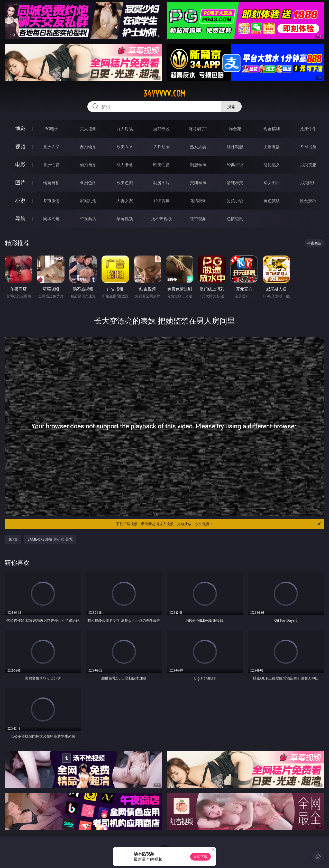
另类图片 (308, 183)
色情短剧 (235, 219)
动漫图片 (161, 183)
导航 (20, 218)
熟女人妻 (198, 147)
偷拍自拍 (88, 165)
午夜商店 (88, 219)
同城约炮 (51, 219)
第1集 (13, 539)
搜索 (231, 107)
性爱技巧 (308, 201)
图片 (20, 182)
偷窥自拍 (51, 183)
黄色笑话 (272, 201)
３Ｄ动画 (161, 147)
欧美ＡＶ (125, 147)
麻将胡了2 (198, 129)
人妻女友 (125, 201)
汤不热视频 (161, 219)
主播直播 (272, 147)
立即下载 (200, 857)
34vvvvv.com (164, 93)
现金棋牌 (272, 129)
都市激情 (51, 201)
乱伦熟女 (272, 165)
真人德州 (88, 129)
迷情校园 (198, 201)
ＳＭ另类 (308, 147)
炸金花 (235, 129)
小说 (20, 200)
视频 (20, 147)
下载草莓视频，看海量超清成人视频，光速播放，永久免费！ (219, 524)
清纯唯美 (235, 183)
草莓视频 (125, 219)
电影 (20, 164)
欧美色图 (125, 183)
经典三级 (235, 165)
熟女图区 (272, 183)
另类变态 (308, 165)
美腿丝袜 (198, 183)
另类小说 (235, 201)
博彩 (20, 129)
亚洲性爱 (51, 165)
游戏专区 (161, 129)
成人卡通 (125, 165)
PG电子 (51, 129)
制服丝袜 (198, 165)
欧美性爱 (161, 165)
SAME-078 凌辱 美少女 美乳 (50, 539)
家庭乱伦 (88, 201)
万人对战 (125, 129)
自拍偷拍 (88, 147)
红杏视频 (198, 219)
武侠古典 (161, 201)
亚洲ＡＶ (51, 147)
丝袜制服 (235, 147)
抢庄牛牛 (308, 129)
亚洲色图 (88, 183)
